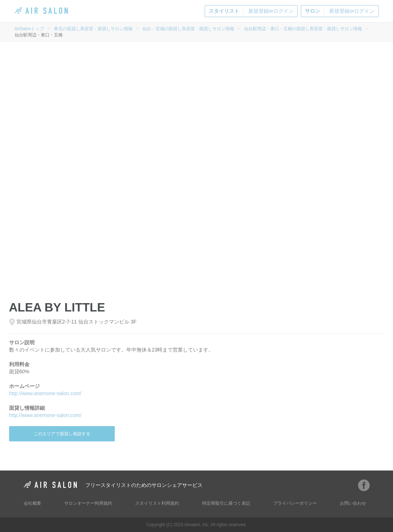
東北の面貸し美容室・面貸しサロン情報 (93, 29)
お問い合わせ (353, 503)
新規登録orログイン (251, 11)
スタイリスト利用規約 (157, 503)
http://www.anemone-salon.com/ (45, 393)
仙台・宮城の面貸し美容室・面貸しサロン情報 (188, 29)
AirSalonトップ (29, 29)
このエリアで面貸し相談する (62, 434)
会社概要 (32, 503)
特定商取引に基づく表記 (226, 503)
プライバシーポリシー (295, 503)
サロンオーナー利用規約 (88, 503)
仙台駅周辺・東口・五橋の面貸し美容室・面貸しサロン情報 (303, 29)
